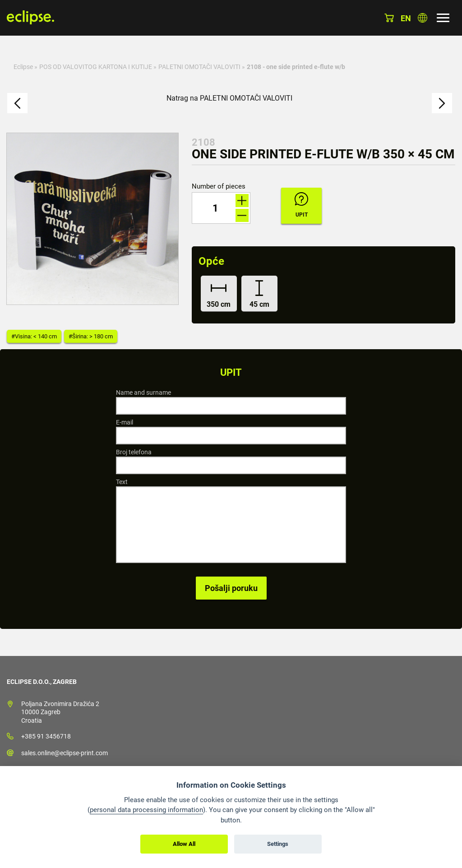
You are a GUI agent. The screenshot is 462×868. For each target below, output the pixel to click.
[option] (92, 219)
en (406, 18)
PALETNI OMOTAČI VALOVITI (199, 67)
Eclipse (23, 67)
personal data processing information (146, 810)
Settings (278, 844)
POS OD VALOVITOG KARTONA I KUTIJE (96, 67)
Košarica (389, 18)
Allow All (184, 844)
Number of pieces (219, 187)
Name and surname (143, 392)
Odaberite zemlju (423, 18)
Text (122, 482)
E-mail (125, 422)
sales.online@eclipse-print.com (65, 753)
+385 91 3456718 (46, 736)
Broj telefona (134, 452)
